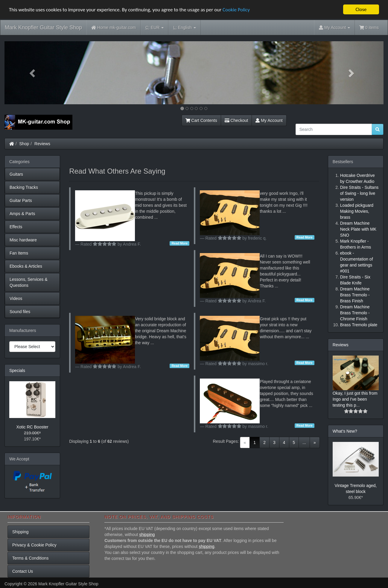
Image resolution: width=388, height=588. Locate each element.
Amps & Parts (22, 214)
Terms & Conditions (30, 558)
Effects (16, 227)
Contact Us (23, 571)
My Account (269, 120)
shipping (147, 535)
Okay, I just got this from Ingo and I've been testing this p (355, 399)
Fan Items (19, 253)
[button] (33, 73)
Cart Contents (201, 120)
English (184, 28)
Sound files (20, 312)
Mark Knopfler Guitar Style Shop (43, 27)
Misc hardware (23, 240)
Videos (16, 298)
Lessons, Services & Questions (29, 282)
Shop (24, 144)
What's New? (345, 431)
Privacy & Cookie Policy (34, 545)
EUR (155, 28)
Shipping (20, 532)
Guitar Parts (21, 200)
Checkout (236, 120)
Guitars (16, 174)
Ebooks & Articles (26, 266)
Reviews (42, 144)
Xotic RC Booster (32, 427)
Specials (17, 370)
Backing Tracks (24, 187)
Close (361, 9)
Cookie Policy (236, 10)
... (304, 442)
